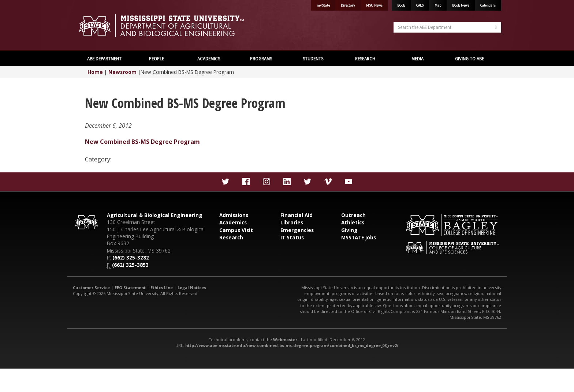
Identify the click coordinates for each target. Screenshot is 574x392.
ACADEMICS (209, 59)
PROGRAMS (261, 59)
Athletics (353, 222)
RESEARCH (365, 59)
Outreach (353, 215)
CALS (420, 5)
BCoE (401, 5)
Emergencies (297, 230)
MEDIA (418, 59)
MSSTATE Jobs (359, 237)
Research (231, 237)
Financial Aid (297, 215)
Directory (348, 5)
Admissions (234, 215)
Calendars (488, 5)
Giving (349, 230)
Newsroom (122, 72)
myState (323, 5)
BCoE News (461, 5)
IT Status (292, 237)
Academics (233, 222)
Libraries (292, 222)
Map (438, 5)
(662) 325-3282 (131, 257)
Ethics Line (162, 288)
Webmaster (285, 339)
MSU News (374, 5)
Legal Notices (192, 288)
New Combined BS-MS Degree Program (142, 142)
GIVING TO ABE (469, 59)
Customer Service (91, 288)
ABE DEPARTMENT (104, 59)
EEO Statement (130, 288)
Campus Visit (236, 230)
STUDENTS (313, 59)
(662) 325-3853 (130, 265)
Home (95, 72)
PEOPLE (156, 59)
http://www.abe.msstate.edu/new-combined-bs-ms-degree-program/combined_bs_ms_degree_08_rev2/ (292, 345)
